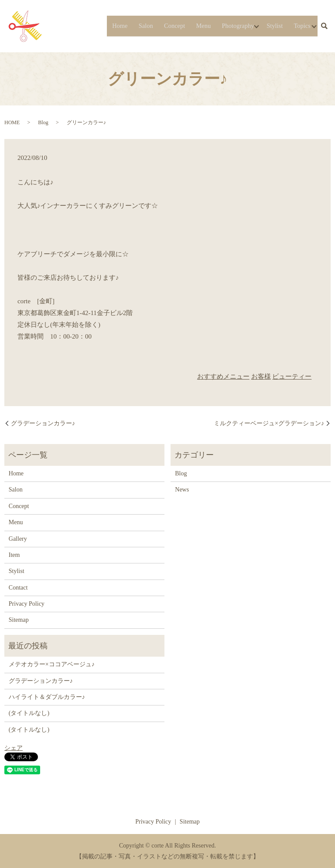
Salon (146, 25)
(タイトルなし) (29, 713)
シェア (14, 748)
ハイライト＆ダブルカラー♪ (47, 697)
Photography (232, 25)
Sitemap (19, 620)
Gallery (18, 539)
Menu (199, 25)
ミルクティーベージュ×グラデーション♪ (269, 423)
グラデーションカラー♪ (43, 423)
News (182, 490)
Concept (172, 25)
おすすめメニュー (223, 376)
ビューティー (292, 376)
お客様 (261, 376)
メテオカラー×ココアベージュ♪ (52, 664)
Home (122, 25)
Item (14, 555)
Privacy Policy (27, 604)
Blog (43, 122)
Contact (18, 588)
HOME (12, 122)
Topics (298, 25)
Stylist (273, 25)
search (324, 26)
